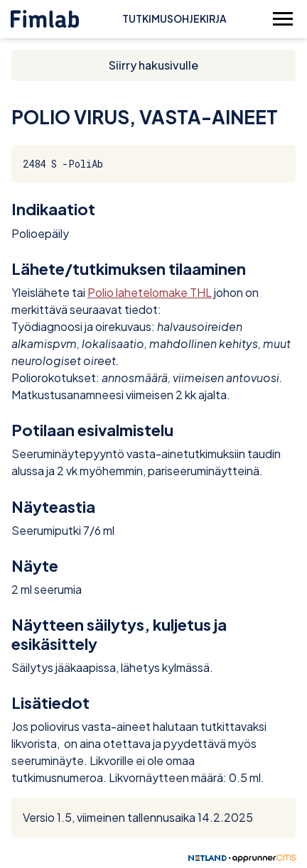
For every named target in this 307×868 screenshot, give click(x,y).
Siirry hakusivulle (153, 65)
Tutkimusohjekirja (174, 18)
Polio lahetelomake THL (150, 292)
